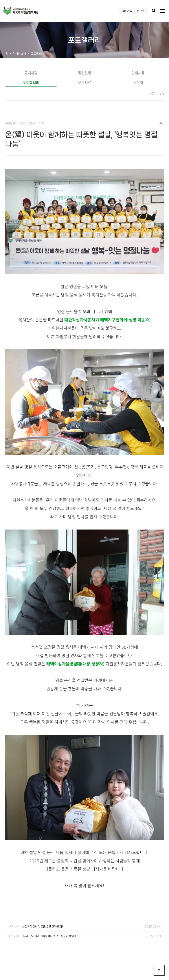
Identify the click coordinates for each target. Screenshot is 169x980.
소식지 (138, 83)
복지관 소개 (13, 918)
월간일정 (84, 73)
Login (107, 968)
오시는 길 (54, 918)
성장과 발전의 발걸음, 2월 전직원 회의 (43, 856)
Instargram (152, 944)
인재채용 (138, 73)
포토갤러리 (31, 83)
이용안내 (34, 918)
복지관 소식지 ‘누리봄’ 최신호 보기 (134, 917)
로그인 (140, 11)
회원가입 (127, 11)
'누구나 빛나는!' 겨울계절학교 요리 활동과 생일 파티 (51, 866)
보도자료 (84, 83)
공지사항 (31, 73)
